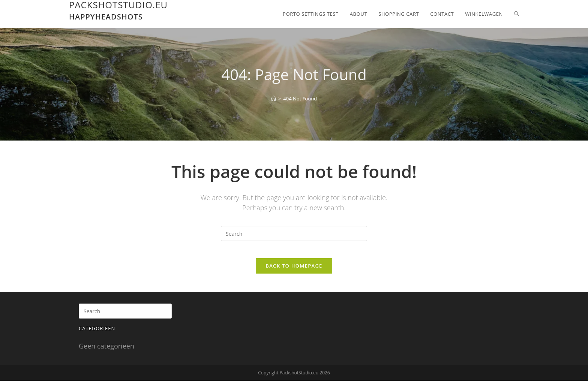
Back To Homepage (294, 271)
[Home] (274, 99)
